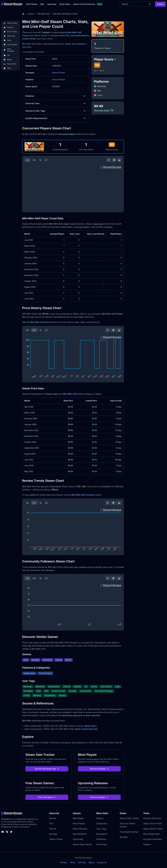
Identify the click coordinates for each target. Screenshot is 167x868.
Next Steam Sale (151, 834)
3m (34, 160)
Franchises (102, 844)
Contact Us (102, 862)
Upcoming (52, 4)
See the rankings (99, 797)
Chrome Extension (152, 818)
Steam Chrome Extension (84, 4)
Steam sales (52, 394)
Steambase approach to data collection (81, 715)
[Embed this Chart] (109, 160)
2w (27, 160)
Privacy (63, 862)
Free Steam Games (129, 832)
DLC (51, 823)
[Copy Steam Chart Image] (114, 160)
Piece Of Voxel (59, 73)
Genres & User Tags (56, 111)
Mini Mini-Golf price (40, 322)
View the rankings (99, 769)
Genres (100, 818)
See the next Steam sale (47, 769)
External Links (56, 103)
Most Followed (80, 829)
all (46, 160)
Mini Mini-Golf (74, 32)
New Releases (80, 834)
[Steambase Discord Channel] (3, 832)
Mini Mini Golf (44, 14)
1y (40, 160)
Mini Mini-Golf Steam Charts (66, 14)
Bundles (53, 834)
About (91, 862)
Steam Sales (65, 4)
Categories (102, 823)
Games (31, 14)
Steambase (6, 819)
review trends (29, 39)
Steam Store (90, 726)
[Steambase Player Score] (115, 59)
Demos (53, 829)
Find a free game (47, 797)
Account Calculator (153, 839)
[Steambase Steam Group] (7, 832)
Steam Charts (56, 839)
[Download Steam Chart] (119, 160)
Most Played (32, 4)
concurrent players (79, 36)
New (42, 4)
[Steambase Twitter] (11, 832)
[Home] (23, 14)
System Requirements (56, 118)
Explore (160, 4)
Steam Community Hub (86, 729)
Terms (73, 862)
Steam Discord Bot (152, 823)
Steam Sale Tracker (129, 818)
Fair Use (82, 862)
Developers (102, 834)
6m (34, 330)
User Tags (101, 829)
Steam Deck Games (82, 844)
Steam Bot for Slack (153, 829)
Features (56, 96)
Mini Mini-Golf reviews (83, 495)
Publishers (101, 839)
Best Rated (78, 818)
